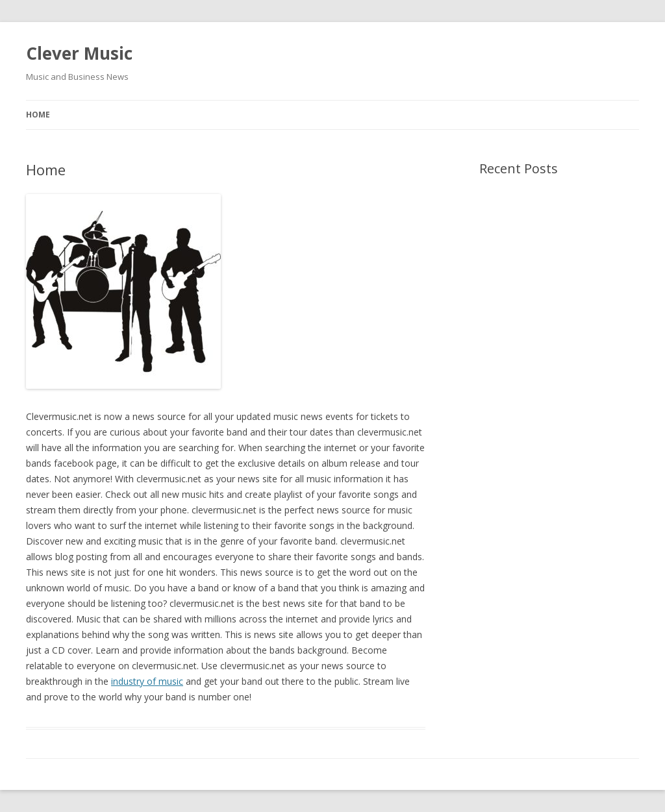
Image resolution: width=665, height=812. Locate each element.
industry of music (147, 681)
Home (38, 115)
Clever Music (79, 53)
